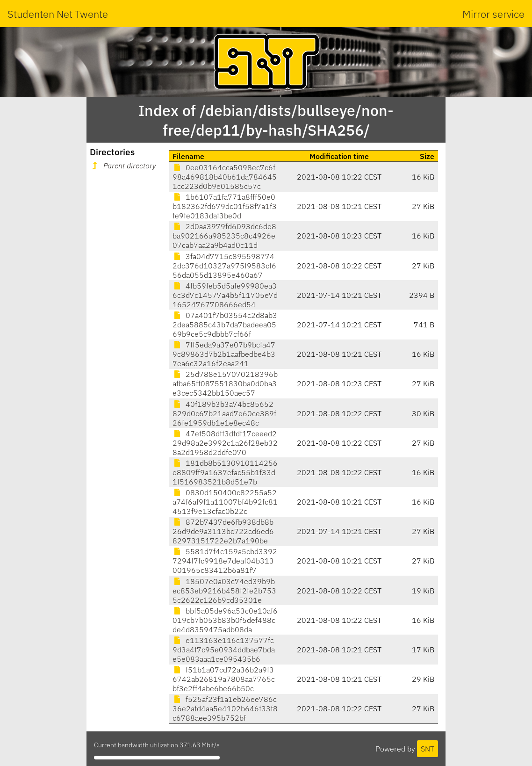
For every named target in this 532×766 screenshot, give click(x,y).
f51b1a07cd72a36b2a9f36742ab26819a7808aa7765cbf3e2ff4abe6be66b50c (224, 679)
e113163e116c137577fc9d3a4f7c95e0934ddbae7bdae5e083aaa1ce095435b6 (224, 650)
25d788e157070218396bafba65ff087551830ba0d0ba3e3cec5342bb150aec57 (225, 383)
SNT (428, 749)
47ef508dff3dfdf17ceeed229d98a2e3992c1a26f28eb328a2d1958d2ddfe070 (225, 443)
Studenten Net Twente (58, 14)
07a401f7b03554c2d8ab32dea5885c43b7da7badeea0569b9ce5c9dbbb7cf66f (225, 325)
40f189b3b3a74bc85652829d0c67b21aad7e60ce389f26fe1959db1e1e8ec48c (224, 413)
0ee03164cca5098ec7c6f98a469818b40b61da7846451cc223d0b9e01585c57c (225, 177)
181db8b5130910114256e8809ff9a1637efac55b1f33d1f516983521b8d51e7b (225, 472)
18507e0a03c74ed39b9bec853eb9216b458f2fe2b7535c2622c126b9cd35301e (224, 591)
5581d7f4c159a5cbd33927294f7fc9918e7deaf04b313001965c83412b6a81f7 (225, 561)
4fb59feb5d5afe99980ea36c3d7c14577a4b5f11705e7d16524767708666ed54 (225, 295)
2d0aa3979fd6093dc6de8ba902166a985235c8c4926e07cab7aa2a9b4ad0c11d (224, 236)
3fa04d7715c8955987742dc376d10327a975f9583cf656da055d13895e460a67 (224, 266)
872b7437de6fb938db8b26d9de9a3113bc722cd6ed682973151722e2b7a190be (223, 531)
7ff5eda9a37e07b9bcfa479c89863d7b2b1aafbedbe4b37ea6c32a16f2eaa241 (224, 354)
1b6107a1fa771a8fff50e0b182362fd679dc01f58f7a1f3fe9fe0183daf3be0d (225, 206)
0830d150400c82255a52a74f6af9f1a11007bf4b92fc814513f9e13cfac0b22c (225, 502)
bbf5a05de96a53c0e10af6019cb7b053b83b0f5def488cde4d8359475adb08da (225, 620)
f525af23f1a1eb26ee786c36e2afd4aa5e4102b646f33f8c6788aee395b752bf (225, 708)
